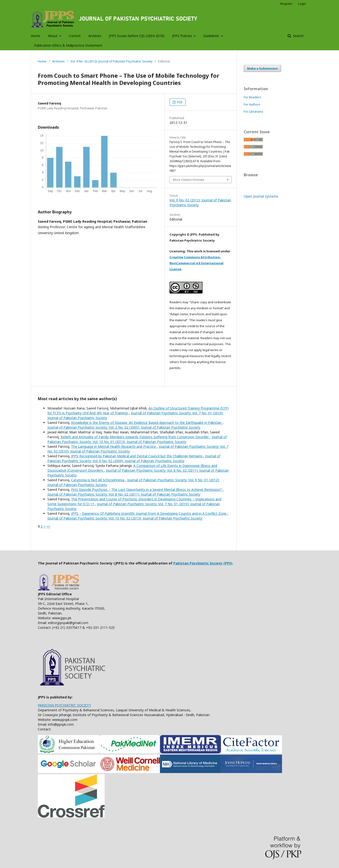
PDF (179, 102)
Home (35, 36)
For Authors (252, 104)
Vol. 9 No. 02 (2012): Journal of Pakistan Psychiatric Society (111, 61)
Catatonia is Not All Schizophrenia (98, 480)
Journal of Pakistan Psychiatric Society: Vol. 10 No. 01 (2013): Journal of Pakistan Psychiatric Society (137, 439)
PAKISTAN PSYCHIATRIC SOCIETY (64, 705)
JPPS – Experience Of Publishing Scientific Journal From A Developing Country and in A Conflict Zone (149, 513)
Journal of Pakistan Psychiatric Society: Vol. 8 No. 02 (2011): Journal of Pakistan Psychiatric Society (124, 494)
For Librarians (253, 111)
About (53, 36)
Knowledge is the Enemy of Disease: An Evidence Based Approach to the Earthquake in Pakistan (147, 423)
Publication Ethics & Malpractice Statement (68, 45)
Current (75, 36)
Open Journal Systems (261, 196)
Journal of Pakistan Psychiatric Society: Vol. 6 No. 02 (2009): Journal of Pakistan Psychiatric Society (134, 458)
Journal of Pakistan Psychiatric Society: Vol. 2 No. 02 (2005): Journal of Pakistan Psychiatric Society (124, 427)
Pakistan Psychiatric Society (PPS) (203, 563)
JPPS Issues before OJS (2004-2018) (137, 36)
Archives (95, 36)
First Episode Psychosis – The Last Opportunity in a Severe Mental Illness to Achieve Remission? (147, 489)
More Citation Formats (189, 180)
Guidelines (212, 36)
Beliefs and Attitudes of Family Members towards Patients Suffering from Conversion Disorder (135, 437)
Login (302, 4)
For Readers (252, 97)
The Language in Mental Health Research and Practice (114, 446)
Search (298, 36)
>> (48, 526)
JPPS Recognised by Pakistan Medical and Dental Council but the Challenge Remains (137, 456)
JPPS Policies (183, 36)
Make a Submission (262, 68)
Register (286, 4)
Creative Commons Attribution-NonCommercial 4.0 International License (196, 263)
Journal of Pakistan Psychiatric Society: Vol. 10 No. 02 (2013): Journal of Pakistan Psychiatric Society (125, 518)
